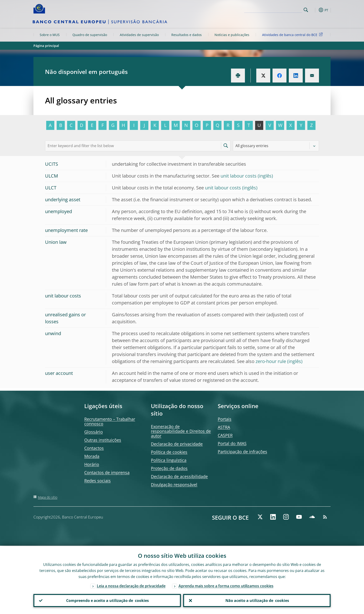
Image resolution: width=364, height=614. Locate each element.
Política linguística (169, 460)
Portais (225, 419)
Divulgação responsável (174, 485)
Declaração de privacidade (177, 444)
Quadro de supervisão (90, 35)
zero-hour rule (271, 361)
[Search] (279, 9)
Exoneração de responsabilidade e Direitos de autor (181, 431)
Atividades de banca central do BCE (293, 35)
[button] (314, 10)
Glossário (94, 432)
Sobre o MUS (50, 35)
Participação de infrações (242, 452)
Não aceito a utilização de (257, 600)
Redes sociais (97, 481)
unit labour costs (239, 176)
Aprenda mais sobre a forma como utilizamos (226, 585)
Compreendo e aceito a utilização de (107, 600)
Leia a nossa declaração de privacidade (131, 585)
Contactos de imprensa (107, 472)
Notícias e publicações (232, 35)
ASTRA (224, 427)
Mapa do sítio (48, 497)
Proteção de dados (169, 468)
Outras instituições (103, 440)
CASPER (225, 435)
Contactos (94, 448)
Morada (92, 456)
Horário (92, 464)
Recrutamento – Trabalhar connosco (110, 421)
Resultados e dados (187, 35)
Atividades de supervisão (139, 35)
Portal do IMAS (232, 443)
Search (306, 10)
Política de (169, 452)
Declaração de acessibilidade (179, 476)
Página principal (46, 46)
